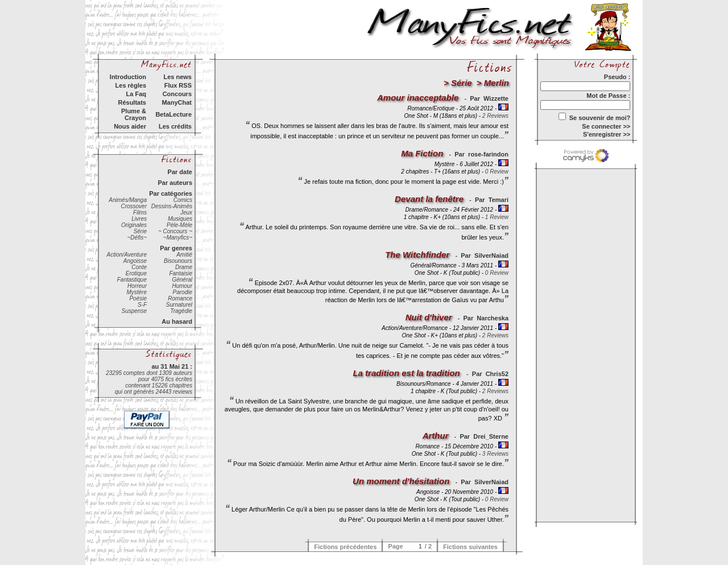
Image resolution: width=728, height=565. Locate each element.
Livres (139, 219)
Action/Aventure (127, 255)
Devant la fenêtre (429, 199)
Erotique (136, 273)
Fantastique (132, 280)
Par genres (176, 248)
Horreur (137, 286)
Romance (180, 298)
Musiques (180, 219)
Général (182, 280)
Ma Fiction (422, 153)
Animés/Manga (128, 200)
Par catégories (171, 193)
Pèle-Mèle (179, 225)
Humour (182, 286)
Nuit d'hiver (429, 317)
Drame (184, 267)
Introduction (128, 77)
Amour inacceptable (418, 98)
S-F (142, 305)
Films (140, 213)
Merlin (497, 83)
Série (140, 231)
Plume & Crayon (134, 114)
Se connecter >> (606, 126)
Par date (180, 172)
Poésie (138, 298)
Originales (134, 225)
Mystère (136, 292)
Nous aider (130, 126)
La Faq (136, 94)
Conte (139, 267)
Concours (177, 94)
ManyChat (177, 102)
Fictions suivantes (470, 547)
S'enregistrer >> (607, 134)
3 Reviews (495, 454)
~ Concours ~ (175, 231)
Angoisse (135, 261)
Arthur (436, 436)
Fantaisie (181, 273)
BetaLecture (173, 114)
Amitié (184, 255)
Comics (183, 200)
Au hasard (177, 321)
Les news (177, 77)
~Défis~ (137, 238)
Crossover (134, 206)
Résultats (132, 102)
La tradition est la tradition (408, 373)
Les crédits (175, 126)
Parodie (183, 292)
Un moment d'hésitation (401, 481)
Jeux (186, 213)
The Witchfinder (417, 255)
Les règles (131, 85)
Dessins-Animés (172, 206)
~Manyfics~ (178, 238)
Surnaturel (179, 305)
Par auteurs (175, 183)
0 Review (497, 172)
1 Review (497, 217)
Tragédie (181, 311)
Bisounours (178, 261)
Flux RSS (178, 85)
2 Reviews (495, 116)
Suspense (134, 311)
